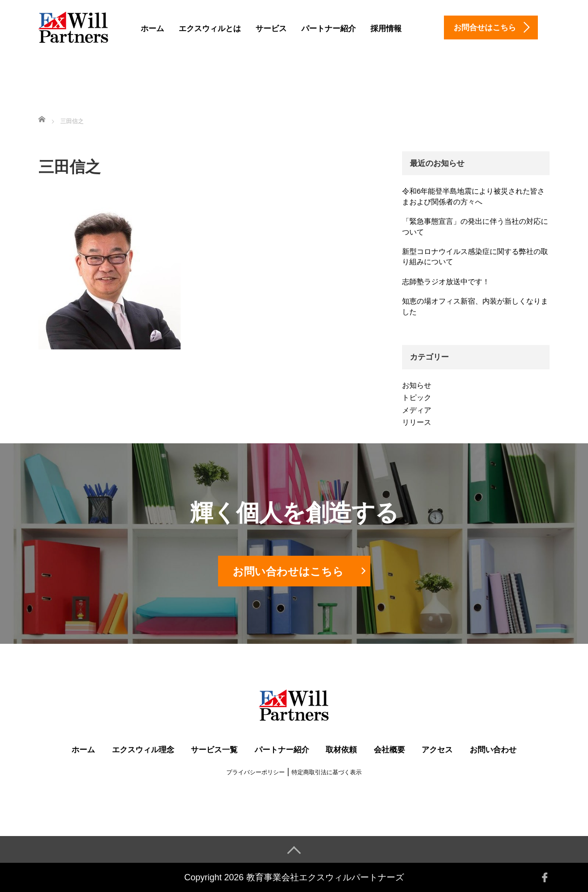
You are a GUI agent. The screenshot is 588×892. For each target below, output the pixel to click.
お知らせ (417, 385)
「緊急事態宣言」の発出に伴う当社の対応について (475, 226)
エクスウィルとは (210, 28)
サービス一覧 (214, 750)
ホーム (152, 28)
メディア (417, 410)
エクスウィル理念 (143, 750)
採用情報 (386, 28)
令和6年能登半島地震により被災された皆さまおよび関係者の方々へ (473, 196)
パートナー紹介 (329, 28)
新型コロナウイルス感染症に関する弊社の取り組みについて (475, 256)
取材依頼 (341, 750)
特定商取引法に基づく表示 (327, 772)
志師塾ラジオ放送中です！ (446, 282)
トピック (417, 397)
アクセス (437, 750)
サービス (271, 28)
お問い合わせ (493, 750)
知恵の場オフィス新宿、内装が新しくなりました (475, 306)
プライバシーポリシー (256, 772)
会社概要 (389, 750)
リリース (417, 422)
